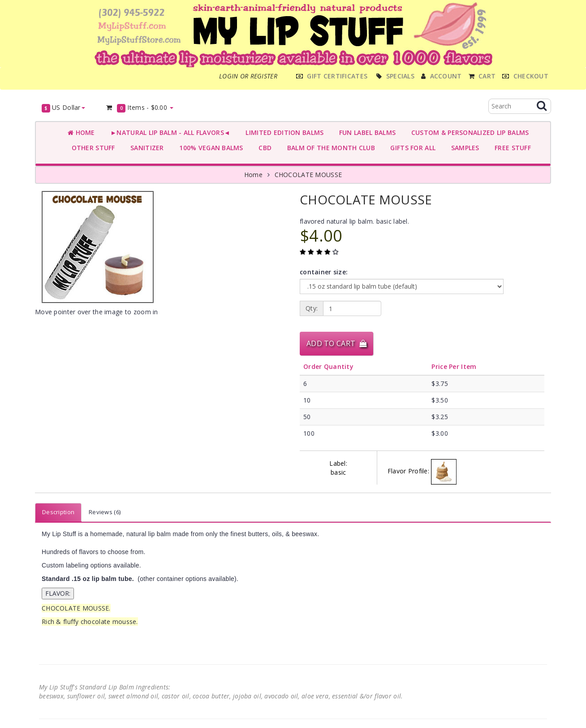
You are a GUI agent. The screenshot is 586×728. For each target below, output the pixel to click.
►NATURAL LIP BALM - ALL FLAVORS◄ (168, 132)
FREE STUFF (511, 148)
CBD (263, 148)
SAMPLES (463, 148)
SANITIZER (145, 148)
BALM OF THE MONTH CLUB (329, 148)
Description (58, 512)
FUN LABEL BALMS (365, 132)
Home (81, 132)
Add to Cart (336, 343)
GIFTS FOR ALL (411, 148)
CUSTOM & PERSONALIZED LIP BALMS (468, 132)
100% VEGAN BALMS (209, 148)
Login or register (248, 76)
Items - (140, 108)
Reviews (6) (105, 512)
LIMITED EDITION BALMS (283, 132)
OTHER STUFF (91, 148)
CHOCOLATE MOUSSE (308, 175)
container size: (324, 272)
